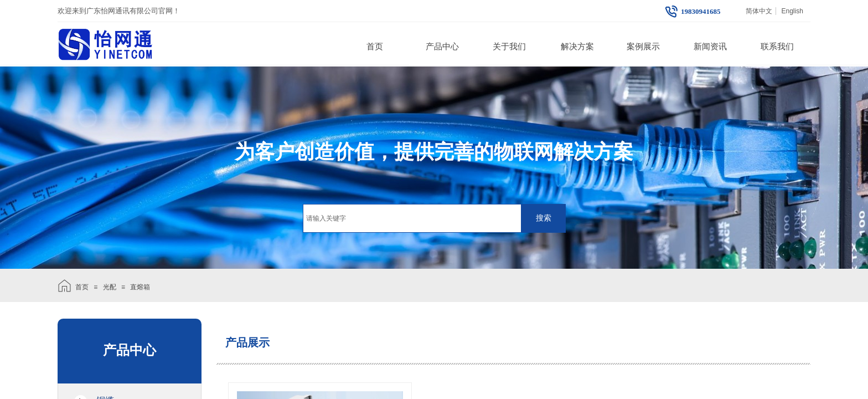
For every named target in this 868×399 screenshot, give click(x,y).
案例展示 (643, 47)
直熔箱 (140, 287)
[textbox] (412, 218)
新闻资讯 (710, 47)
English (792, 11)
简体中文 (759, 11)
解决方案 (577, 47)
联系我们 (777, 47)
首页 (375, 47)
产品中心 (442, 47)
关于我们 (509, 47)
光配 (110, 287)
